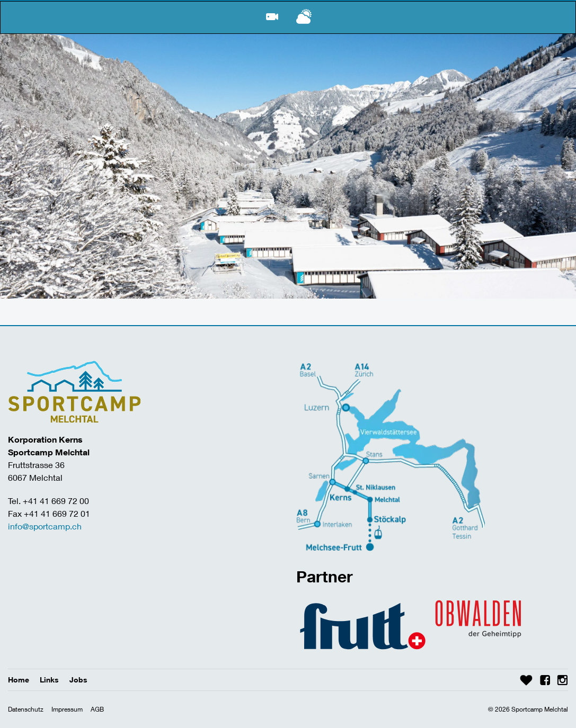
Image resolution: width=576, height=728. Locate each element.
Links (49, 680)
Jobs (78, 680)
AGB (97, 709)
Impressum (67, 709)
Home (19, 680)
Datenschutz (26, 709)
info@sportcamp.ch (45, 526)
